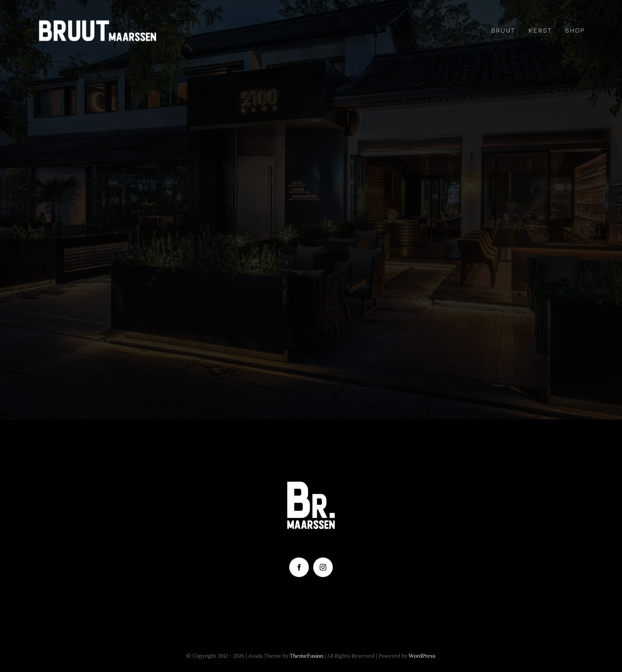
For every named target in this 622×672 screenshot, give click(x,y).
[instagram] (323, 567)
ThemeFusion (306, 656)
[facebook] (299, 567)
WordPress (422, 656)
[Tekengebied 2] (98, 23)
